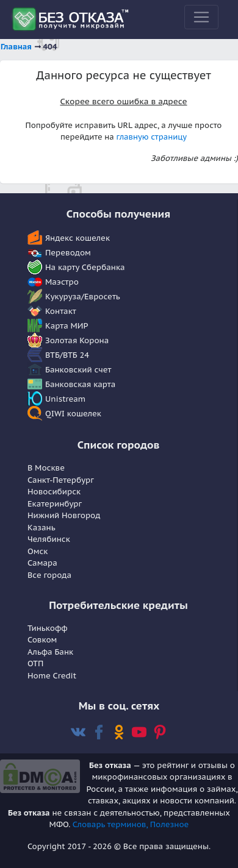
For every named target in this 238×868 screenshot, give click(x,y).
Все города (49, 575)
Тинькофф (48, 628)
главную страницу (151, 137)
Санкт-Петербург (61, 480)
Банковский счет (78, 370)
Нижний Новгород (64, 515)
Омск (38, 551)
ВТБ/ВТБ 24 (67, 355)
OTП (35, 663)
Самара (42, 563)
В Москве (46, 468)
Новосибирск (54, 492)
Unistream (65, 399)
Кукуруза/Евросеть (83, 297)
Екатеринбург (55, 504)
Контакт (61, 311)
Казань (41, 528)
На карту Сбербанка (85, 267)
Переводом (68, 253)
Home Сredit (52, 676)
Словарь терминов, (111, 824)
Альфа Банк (50, 652)
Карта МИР (67, 326)
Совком (42, 640)
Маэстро (62, 282)
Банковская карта (80, 384)
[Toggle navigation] (201, 17)
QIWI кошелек (73, 414)
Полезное (170, 824)
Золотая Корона (77, 340)
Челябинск (49, 539)
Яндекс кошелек (78, 238)
